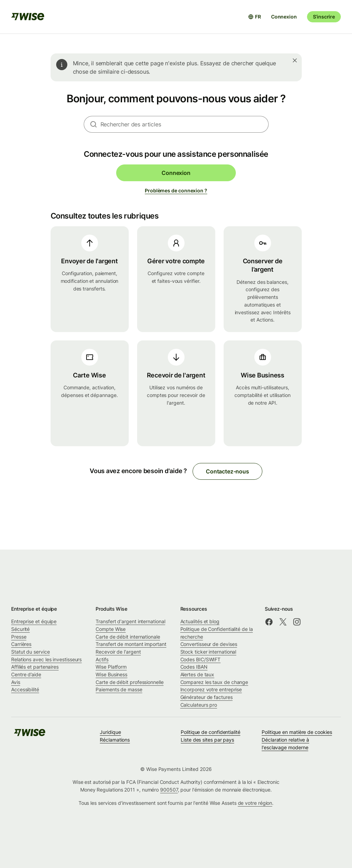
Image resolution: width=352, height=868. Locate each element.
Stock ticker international (208, 652)
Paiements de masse (119, 689)
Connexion (284, 17)
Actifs (102, 659)
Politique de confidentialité (211, 732)
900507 (169, 790)
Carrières (21, 644)
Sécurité (20, 629)
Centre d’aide (26, 674)
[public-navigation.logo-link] (30, 735)
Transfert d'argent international (130, 621)
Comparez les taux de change (214, 682)
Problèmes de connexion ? (176, 190)
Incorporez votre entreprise (211, 689)
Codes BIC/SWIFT (201, 659)
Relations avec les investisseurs (46, 659)
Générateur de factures (207, 697)
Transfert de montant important (131, 644)
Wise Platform (111, 667)
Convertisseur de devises (209, 644)
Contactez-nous (227, 471)
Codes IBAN (194, 667)
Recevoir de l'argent (118, 652)
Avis (16, 682)
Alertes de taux (197, 674)
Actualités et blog (200, 621)
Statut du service (31, 652)
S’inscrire (324, 17)
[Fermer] (295, 60)
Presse (19, 637)
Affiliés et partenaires (35, 667)
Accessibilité (25, 689)
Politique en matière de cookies (297, 732)
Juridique (110, 732)
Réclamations (115, 740)
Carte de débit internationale (128, 637)
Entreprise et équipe (34, 621)
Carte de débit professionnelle (129, 682)
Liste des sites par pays (207, 740)
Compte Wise (111, 629)
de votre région (255, 803)
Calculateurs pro (199, 705)
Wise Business (111, 674)
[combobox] (185, 124)
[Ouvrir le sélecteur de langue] (254, 17)
